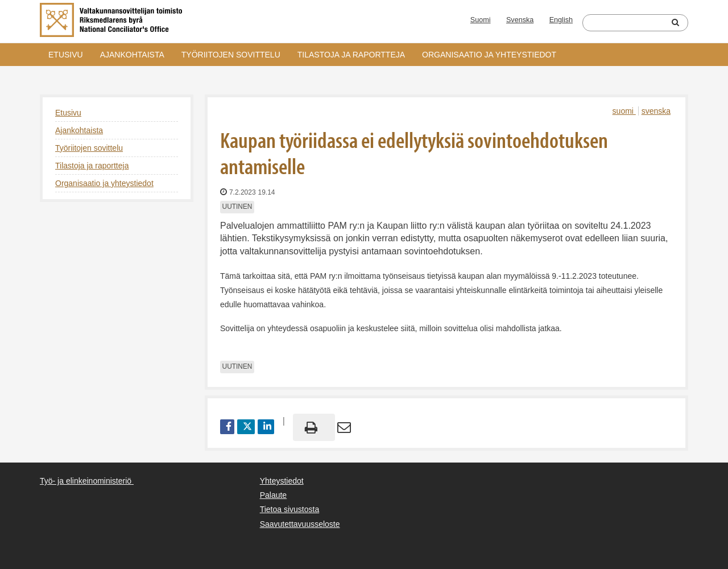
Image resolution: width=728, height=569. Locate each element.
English (561, 20)
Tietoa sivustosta (290, 509)
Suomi (481, 20)
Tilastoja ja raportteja (351, 55)
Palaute (273, 495)
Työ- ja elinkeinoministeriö (86, 481)
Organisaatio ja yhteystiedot (489, 55)
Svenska (520, 20)
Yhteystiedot (282, 481)
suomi (624, 111)
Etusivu (66, 55)
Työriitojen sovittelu (231, 55)
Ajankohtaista (132, 55)
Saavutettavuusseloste (300, 524)
